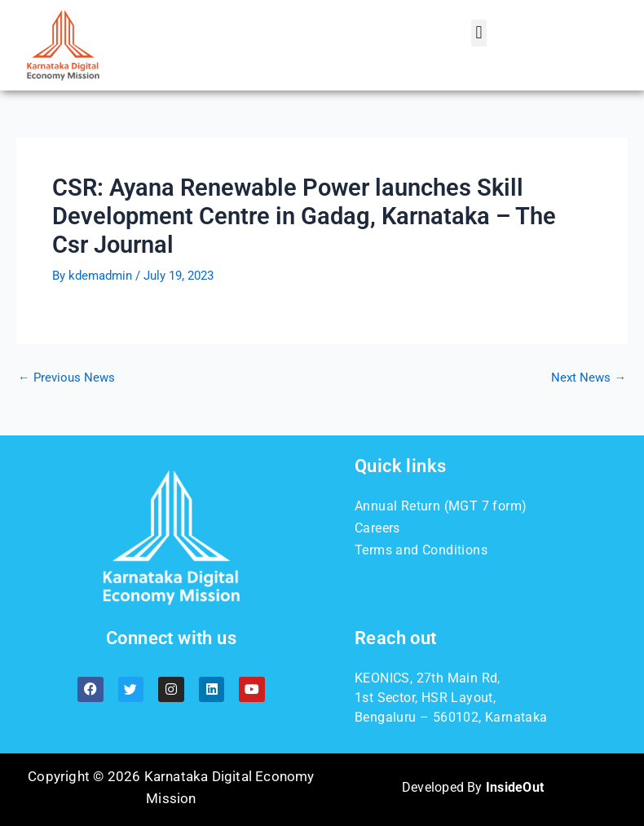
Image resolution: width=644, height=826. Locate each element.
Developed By (472, 788)
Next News (589, 378)
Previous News (66, 378)
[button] (479, 33)
